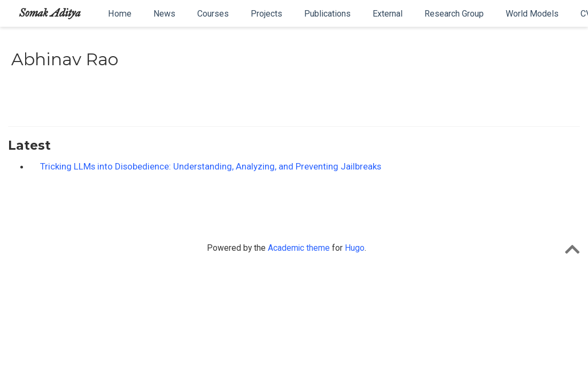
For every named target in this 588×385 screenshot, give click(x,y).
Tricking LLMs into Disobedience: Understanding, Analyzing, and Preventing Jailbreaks (211, 166)
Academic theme (299, 248)
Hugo (355, 248)
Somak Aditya (50, 13)
